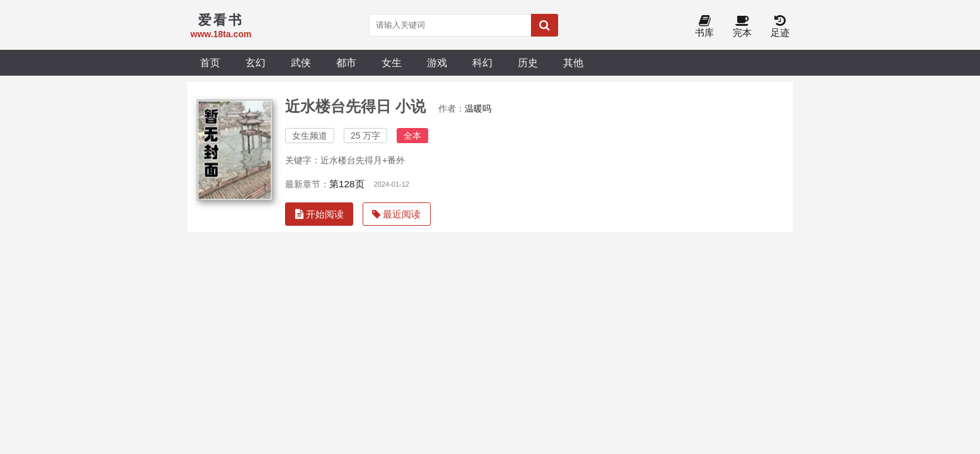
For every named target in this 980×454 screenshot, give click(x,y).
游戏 (437, 62)
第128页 (347, 184)
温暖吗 (478, 108)
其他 (573, 62)
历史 (528, 62)
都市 (346, 62)
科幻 (482, 62)
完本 (742, 27)
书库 (704, 27)
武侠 (301, 62)
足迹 (780, 27)
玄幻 (255, 62)
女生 (392, 62)
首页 (210, 62)
